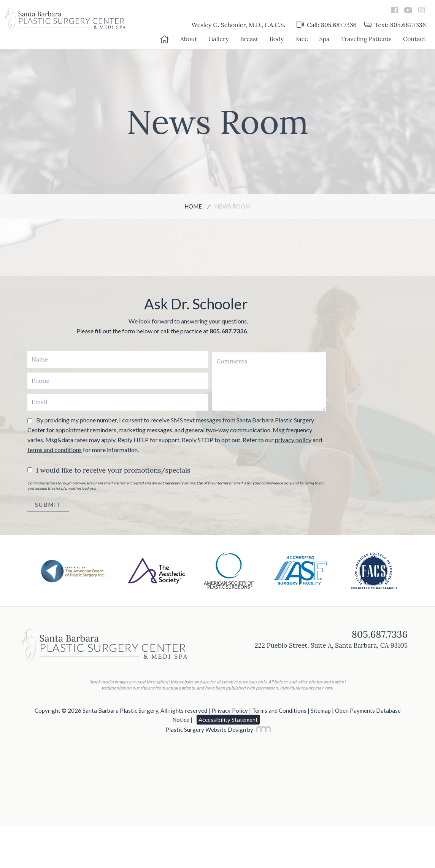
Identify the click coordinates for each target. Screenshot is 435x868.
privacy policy (293, 440)
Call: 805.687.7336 (327, 25)
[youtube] (408, 10)
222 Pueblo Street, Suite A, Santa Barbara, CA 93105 (331, 645)
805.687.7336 (228, 331)
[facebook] (395, 10)
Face (302, 39)
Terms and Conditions (279, 710)
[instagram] (422, 10)
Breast (249, 39)
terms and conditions (55, 450)
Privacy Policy (230, 710)
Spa (325, 39)
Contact (414, 39)
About (189, 39)
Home (193, 206)
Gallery (218, 39)
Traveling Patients (366, 39)
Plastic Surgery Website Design (206, 729)
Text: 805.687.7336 (395, 25)
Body (277, 39)
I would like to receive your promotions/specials (113, 470)
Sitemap (321, 710)
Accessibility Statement (228, 720)
